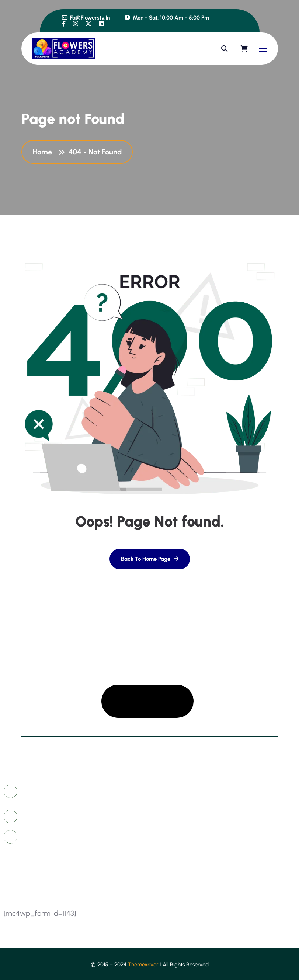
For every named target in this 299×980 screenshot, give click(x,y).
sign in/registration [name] (255, 818)
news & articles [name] (179, 805)
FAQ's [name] (236, 805)
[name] (64, 24)
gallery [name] (238, 791)
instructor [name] (171, 846)
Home (44, 152)
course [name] (238, 832)
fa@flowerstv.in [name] (86, 18)
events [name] (237, 846)
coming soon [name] (176, 818)
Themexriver (143, 965)
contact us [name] (172, 791)
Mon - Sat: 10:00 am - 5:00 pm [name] (167, 18)
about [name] (166, 832)
